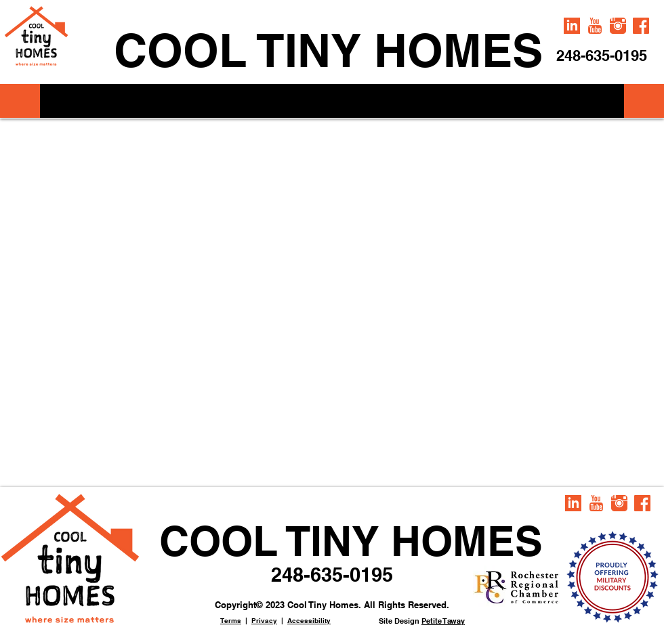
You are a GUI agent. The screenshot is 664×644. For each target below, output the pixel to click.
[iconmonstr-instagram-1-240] (618, 26)
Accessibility (309, 620)
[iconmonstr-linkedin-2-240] (572, 26)
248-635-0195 (332, 575)
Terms (231, 620)
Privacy (264, 620)
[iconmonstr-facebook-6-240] (641, 26)
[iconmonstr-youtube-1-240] (595, 26)
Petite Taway (443, 621)
